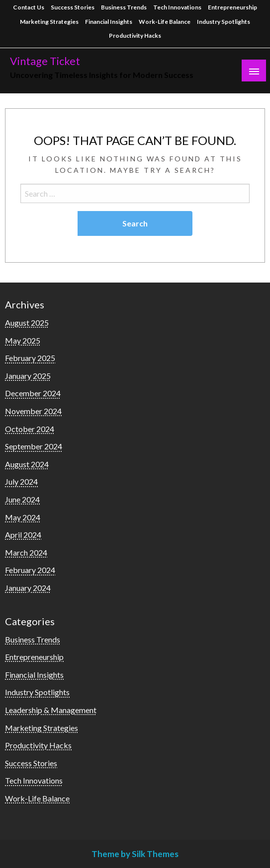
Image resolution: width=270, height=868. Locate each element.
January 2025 (28, 376)
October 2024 (30, 429)
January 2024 (28, 588)
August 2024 (27, 464)
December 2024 (33, 393)
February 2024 (30, 570)
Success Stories (73, 7)
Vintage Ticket (45, 61)
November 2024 (33, 411)
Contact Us (29, 7)
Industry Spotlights (224, 22)
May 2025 (23, 340)
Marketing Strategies (49, 22)
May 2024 (23, 517)
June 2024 (22, 499)
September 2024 (34, 446)
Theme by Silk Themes (135, 854)
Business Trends (124, 7)
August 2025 (27, 323)
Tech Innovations (177, 7)
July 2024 (21, 481)
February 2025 (30, 358)
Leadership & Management (51, 710)
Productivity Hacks (135, 36)
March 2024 (26, 552)
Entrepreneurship (232, 7)
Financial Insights (109, 22)
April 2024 (23, 535)
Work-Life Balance (165, 22)
